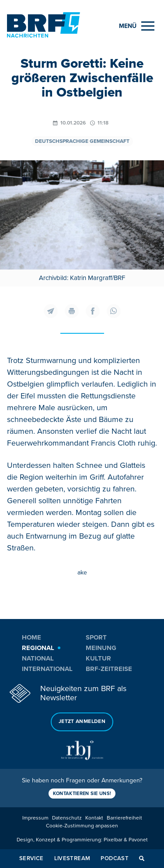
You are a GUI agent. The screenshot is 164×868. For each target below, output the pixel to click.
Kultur (98, 658)
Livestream (72, 858)
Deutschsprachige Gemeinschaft (82, 141)
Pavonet (138, 840)
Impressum (35, 818)
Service (31, 858)
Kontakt (94, 818)
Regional (38, 648)
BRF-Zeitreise (109, 669)
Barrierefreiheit (124, 818)
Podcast (115, 858)
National (38, 658)
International (47, 669)
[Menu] (137, 26)
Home (31, 637)
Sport (96, 637)
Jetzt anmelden (82, 721)
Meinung (101, 648)
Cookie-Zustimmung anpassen (82, 826)
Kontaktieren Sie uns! (82, 794)
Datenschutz (67, 818)
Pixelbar (113, 840)
